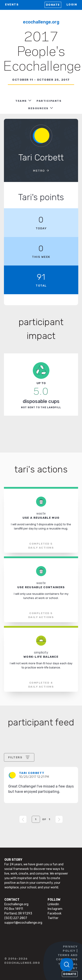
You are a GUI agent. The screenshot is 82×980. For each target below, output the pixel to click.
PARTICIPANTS (49, 101)
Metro (39, 171)
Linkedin (53, 904)
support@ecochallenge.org (23, 923)
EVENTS (12, 4)
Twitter (53, 918)
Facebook (55, 913)
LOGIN (72, 4)
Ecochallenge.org (41, 22)
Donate (53, 5)
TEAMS (21, 101)
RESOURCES (38, 108)
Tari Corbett (32, 773)
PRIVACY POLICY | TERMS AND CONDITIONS (67, 953)
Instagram (55, 909)
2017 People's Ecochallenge (42, 52)
